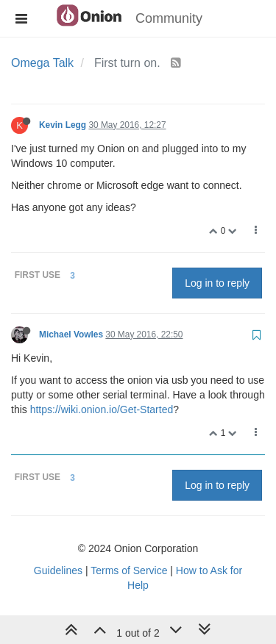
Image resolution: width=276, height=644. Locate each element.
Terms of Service (129, 570)
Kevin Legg (63, 125)
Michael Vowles (71, 334)
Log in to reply (217, 283)
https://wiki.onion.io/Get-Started (102, 409)
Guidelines (58, 570)
